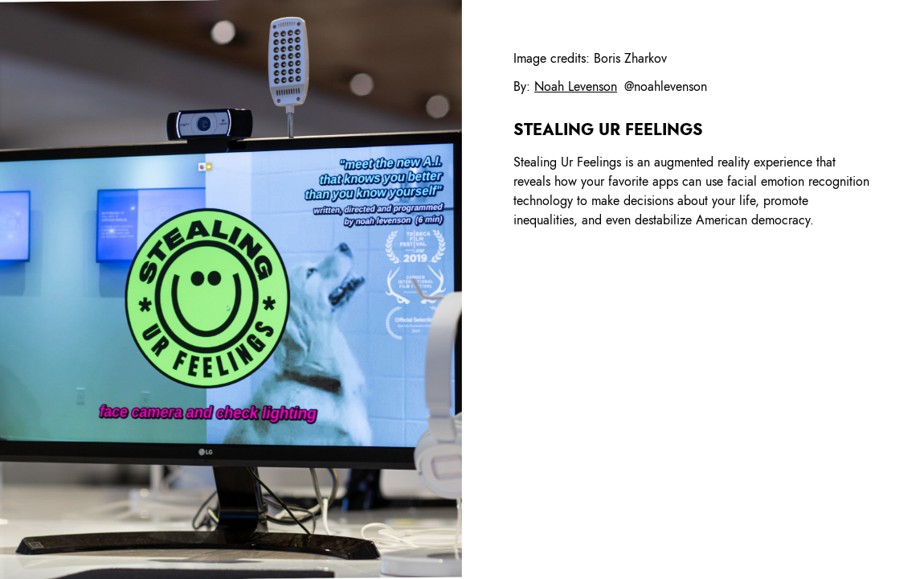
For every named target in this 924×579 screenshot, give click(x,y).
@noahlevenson (666, 86)
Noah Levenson (576, 86)
